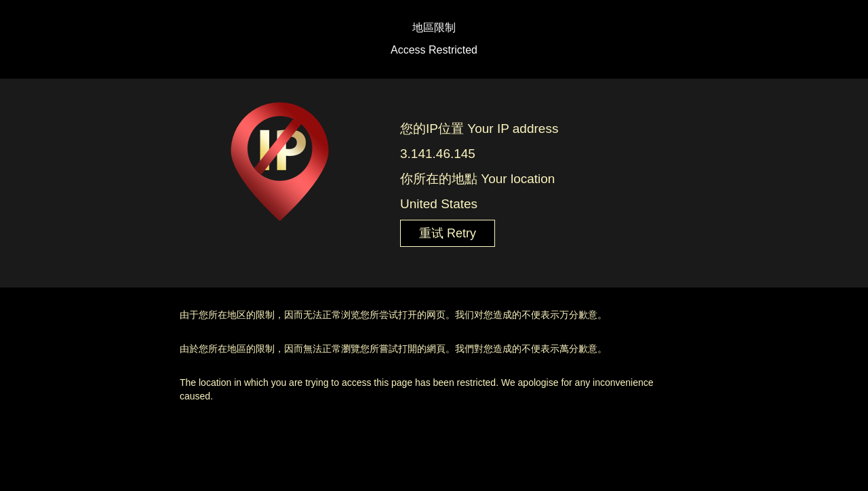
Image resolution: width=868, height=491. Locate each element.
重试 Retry (448, 233)
